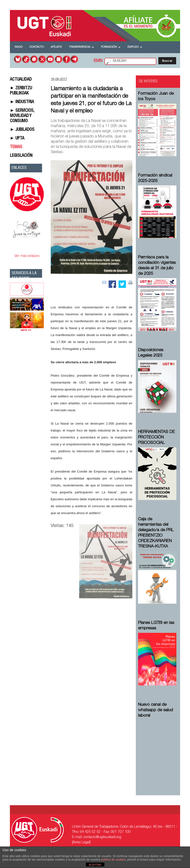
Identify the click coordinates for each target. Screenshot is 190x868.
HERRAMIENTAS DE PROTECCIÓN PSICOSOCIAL (156, 438)
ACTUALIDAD (21, 80)
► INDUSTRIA (22, 102)
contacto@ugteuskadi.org (102, 837)
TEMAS (16, 147)
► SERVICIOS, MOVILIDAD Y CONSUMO (22, 116)
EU (101, 61)
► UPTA (17, 138)
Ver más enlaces (27, 256)
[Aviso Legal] (81, 843)
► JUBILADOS (22, 130)
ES (96, 61)
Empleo (135, 47)
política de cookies (113, 860)
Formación (111, 47)
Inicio (19, 47)
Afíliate (56, 47)
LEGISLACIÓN (21, 156)
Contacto (37, 47)
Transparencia (81, 47)
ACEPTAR (95, 865)
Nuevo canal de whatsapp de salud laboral (155, 710)
